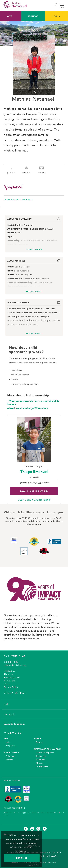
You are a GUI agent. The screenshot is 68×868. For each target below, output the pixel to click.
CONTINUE (22, 858)
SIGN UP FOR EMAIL (15, 693)
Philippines (9, 746)
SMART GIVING (12, 781)
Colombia (9, 756)
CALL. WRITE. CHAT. (15, 656)
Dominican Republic (44, 753)
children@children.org (15, 665)
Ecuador (8, 760)
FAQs (7, 684)
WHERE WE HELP (13, 733)
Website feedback (14, 724)
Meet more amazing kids (33, 500)
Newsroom (9, 681)
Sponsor (33, 16)
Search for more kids (17, 200)
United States (41, 767)
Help (6, 705)
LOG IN (56, 16)
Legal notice (52, 862)
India (7, 742)
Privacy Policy (11, 687)
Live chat (9, 714)
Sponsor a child (12, 678)
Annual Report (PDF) (14, 808)
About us (8, 674)
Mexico (38, 763)
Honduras (39, 760)
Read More (35, 249)
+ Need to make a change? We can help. (28, 408)
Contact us (9, 671)
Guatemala (40, 756)
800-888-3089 (11, 662)
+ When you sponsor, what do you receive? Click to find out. (33, 402)
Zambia (38, 742)
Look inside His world (34, 491)
